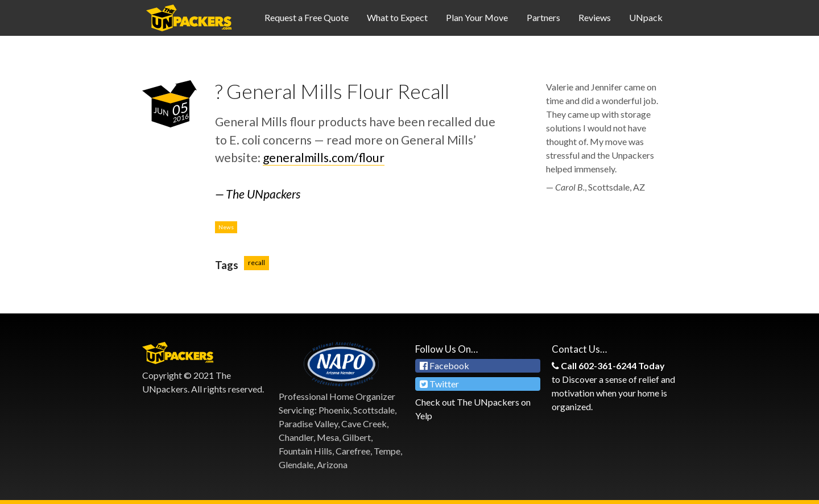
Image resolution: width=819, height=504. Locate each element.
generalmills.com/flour (324, 158)
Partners (543, 17)
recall (257, 263)
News (226, 227)
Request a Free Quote (307, 17)
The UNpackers (263, 194)
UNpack (646, 17)
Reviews (595, 17)
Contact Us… (579, 349)
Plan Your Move (477, 17)
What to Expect (397, 17)
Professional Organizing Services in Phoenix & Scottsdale (189, 18)
